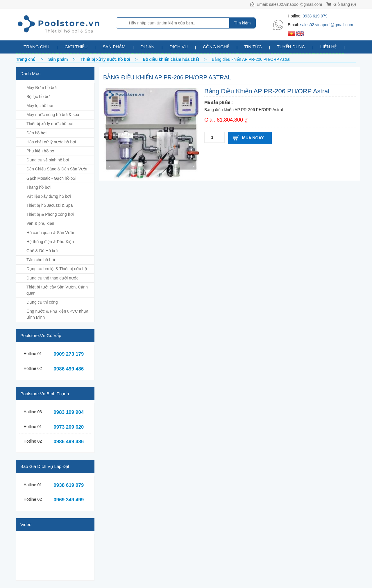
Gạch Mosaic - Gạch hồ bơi (51, 178)
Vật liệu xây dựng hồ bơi (49, 196)
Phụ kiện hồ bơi (41, 151)
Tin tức (253, 47)
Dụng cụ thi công (42, 302)
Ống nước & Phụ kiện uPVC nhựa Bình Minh (57, 314)
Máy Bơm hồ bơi (42, 88)
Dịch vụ (179, 47)
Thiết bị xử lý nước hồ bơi (50, 124)
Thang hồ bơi (39, 187)
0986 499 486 (69, 369)
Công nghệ (216, 47)
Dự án (148, 47)
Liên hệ (328, 47)
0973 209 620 (69, 427)
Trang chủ (36, 47)
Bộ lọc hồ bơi (39, 97)
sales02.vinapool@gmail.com (296, 4)
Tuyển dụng (291, 47)
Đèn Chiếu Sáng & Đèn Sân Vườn (58, 169)
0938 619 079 (315, 16)
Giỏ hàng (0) (341, 4)
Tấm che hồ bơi (41, 260)
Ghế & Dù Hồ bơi (42, 251)
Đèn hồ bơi (36, 133)
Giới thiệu (76, 47)
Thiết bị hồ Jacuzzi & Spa (50, 205)
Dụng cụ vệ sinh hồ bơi (48, 160)
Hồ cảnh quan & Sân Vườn (51, 233)
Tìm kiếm (242, 23)
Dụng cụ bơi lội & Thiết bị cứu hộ (57, 269)
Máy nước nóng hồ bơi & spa (53, 115)
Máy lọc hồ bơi (40, 106)
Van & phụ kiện (40, 223)
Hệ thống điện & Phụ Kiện (50, 242)
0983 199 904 (69, 412)
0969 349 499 (69, 500)
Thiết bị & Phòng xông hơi (50, 214)
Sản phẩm (114, 47)
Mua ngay (253, 138)
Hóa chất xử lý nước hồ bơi (51, 142)
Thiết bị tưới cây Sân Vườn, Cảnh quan (57, 290)
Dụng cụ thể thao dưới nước (52, 278)
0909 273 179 (69, 354)
